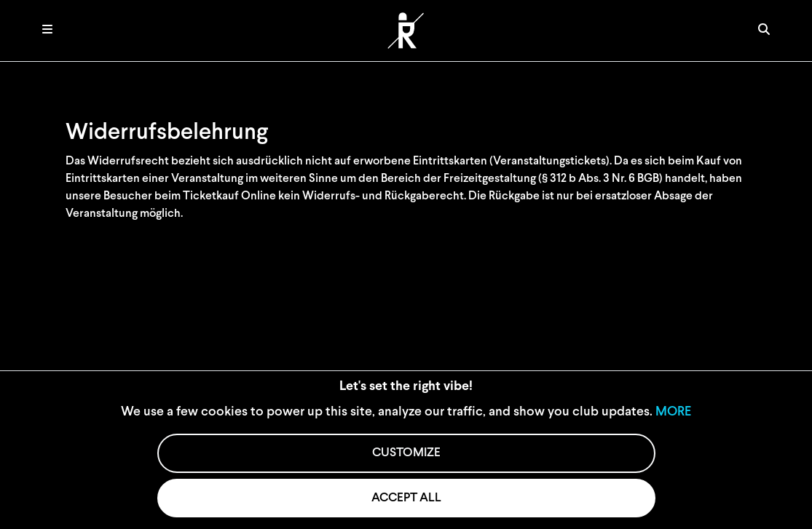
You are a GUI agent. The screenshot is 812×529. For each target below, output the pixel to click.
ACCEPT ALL (406, 498)
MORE (673, 412)
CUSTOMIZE (406, 453)
